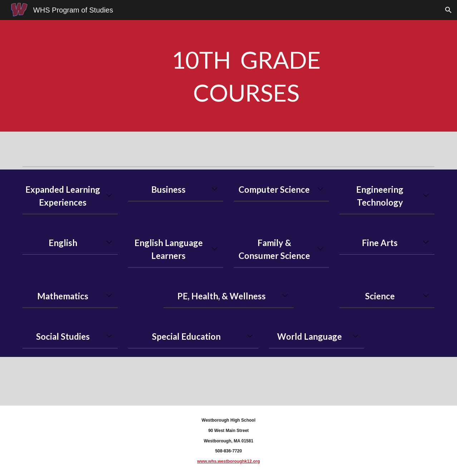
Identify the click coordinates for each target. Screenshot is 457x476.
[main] (246, 76)
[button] (448, 10)
